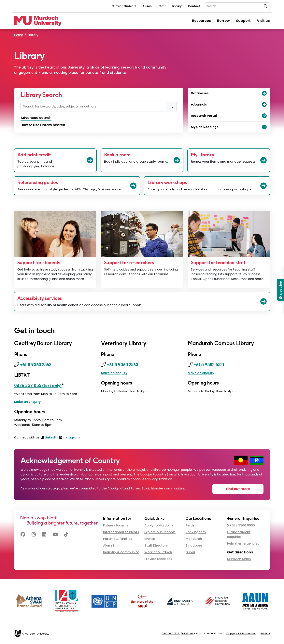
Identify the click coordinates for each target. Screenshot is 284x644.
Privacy (265, 634)
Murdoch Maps (239, 559)
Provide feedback (158, 559)
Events (150, 539)
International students (121, 532)
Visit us (263, 21)
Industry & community (121, 553)
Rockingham (196, 532)
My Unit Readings (229, 127)
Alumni (147, 6)
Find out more (240, 489)
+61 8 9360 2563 (37, 365)
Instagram (71, 438)
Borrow (223, 21)
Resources (201, 21)
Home (19, 35)
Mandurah (194, 539)
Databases (229, 93)
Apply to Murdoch (159, 526)
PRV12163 (188, 634)
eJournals (229, 105)
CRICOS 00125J (171, 634)
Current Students (124, 6)
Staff (162, 6)
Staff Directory (156, 546)
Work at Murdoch (158, 553)
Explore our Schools (160, 532)
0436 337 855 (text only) (40, 386)
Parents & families (118, 539)
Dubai (190, 553)
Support (243, 21)
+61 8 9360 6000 (242, 526)
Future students (116, 526)
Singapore (194, 546)
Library (177, 6)
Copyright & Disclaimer (241, 634)
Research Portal (229, 116)
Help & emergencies (243, 544)
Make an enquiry (28, 402)
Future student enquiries (239, 535)
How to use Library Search (44, 125)
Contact (194, 6)
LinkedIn (51, 438)
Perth (190, 526)
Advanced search (37, 118)
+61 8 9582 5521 (210, 365)
